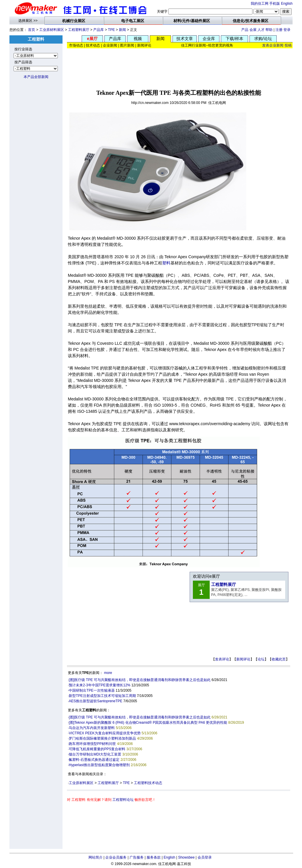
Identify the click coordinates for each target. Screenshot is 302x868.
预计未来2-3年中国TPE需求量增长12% (100, 685)
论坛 (261, 659)
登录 (287, 30)
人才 (261, 30)
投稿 (288, 45)
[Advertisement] (180, 67)
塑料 (166, 263)
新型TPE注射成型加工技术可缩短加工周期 (102, 696)
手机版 (275, 4)
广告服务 (137, 857)
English (287, 4)
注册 (279, 30)
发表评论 (222, 659)
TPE (111, 30)
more (108, 673)
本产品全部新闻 (36, 77)
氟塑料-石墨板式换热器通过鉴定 (94, 760)
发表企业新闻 (273, 45)
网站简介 (96, 857)
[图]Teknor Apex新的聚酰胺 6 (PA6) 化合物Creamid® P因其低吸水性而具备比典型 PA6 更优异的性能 (148, 723)
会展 (253, 30)
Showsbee (186, 857)
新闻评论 (243, 659)
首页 (32, 30)
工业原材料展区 (52, 30)
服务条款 (154, 857)
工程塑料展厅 (79, 30)
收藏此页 (279, 659)
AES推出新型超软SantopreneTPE (95, 701)
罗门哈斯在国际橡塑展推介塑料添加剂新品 (102, 738)
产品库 (99, 30)
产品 (245, 30)
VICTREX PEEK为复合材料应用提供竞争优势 (105, 733)
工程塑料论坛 (123, 800)
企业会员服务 (116, 857)
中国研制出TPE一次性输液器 (92, 690)
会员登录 (205, 857)
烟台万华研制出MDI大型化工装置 (95, 754)
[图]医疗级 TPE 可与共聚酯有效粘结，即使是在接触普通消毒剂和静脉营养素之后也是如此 (140, 680)
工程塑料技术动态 (148, 783)
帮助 (269, 30)
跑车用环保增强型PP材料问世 (92, 744)
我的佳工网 (260, 4)
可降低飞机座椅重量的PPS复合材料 (97, 749)
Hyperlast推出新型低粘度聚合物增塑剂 (99, 765)
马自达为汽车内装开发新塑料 (92, 728)
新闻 (122, 30)
